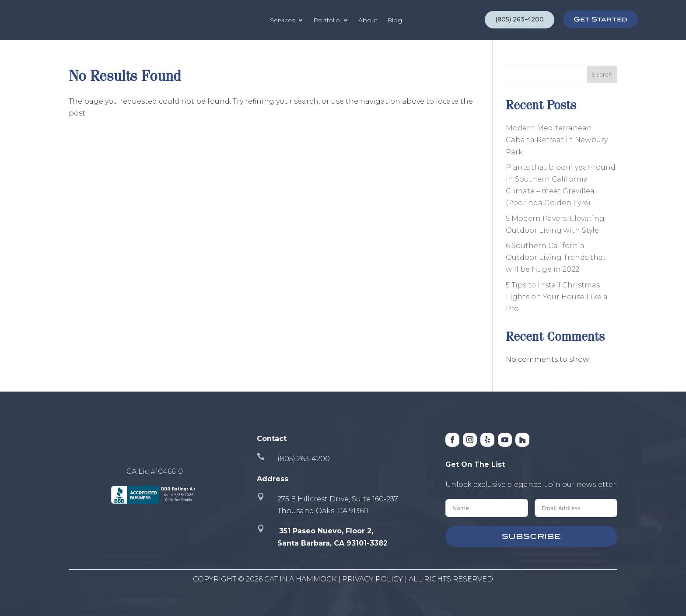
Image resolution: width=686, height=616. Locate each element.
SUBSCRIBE (531, 536)
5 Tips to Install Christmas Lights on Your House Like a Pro (557, 297)
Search (602, 74)
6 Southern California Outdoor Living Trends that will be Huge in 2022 (556, 257)
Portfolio (327, 20)
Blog (395, 20)
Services (282, 20)
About (368, 20)
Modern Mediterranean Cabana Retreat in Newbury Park (557, 140)
